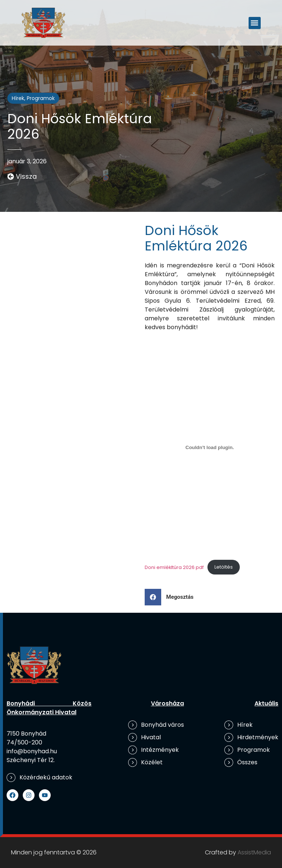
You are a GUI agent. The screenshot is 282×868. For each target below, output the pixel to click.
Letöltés (224, 567)
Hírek (18, 98)
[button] (255, 23)
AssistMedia (254, 852)
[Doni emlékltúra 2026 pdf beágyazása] (210, 447)
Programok (41, 98)
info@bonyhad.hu (32, 751)
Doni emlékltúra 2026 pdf (174, 567)
